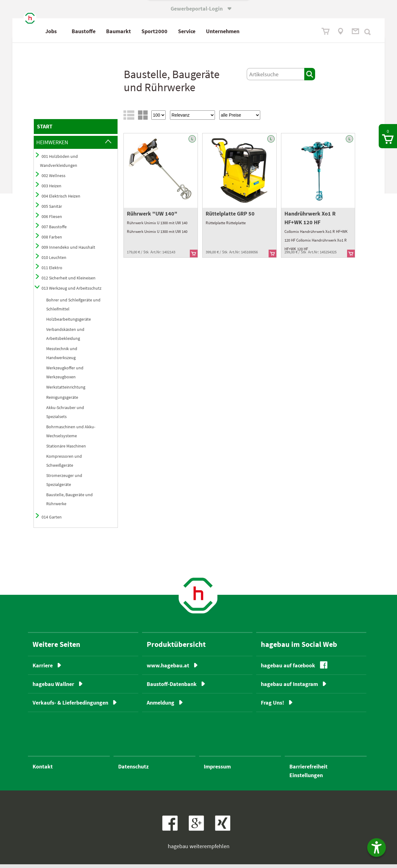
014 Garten (52, 521)
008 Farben (52, 241)
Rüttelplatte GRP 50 (230, 217)
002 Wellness (54, 179)
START (45, 130)
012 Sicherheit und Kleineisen (69, 282)
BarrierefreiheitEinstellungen (308, 775)
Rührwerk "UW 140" (152, 217)
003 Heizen (51, 189)
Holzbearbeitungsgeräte (69, 323)
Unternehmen (250, 31)
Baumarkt (146, 31)
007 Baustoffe (54, 230)
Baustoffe (111, 31)
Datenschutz (133, 770)
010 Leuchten (54, 261)
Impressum (217, 770)
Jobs (79, 31)
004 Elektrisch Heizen (61, 200)
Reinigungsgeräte (62, 401)
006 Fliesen (52, 220)
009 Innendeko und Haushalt (68, 251)
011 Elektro (52, 271)
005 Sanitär (52, 210)
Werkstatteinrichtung (66, 391)
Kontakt (43, 770)
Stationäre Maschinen (66, 450)
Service (214, 31)
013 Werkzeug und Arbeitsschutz (71, 292)
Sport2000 (182, 31)
